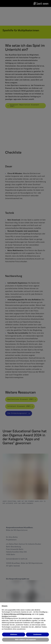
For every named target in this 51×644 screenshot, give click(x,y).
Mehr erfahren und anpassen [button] (25, 640)
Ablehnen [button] (14, 634)
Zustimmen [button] (37, 634)
